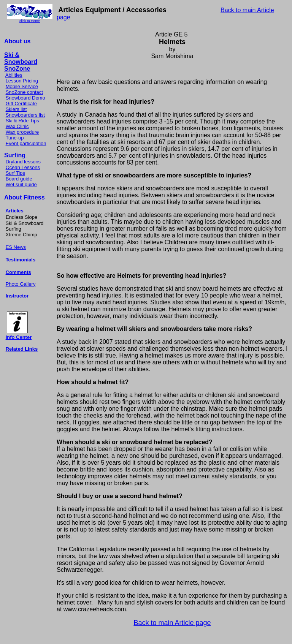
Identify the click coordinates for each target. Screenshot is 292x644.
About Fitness (25, 197)
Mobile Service (22, 86)
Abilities (14, 75)
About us (17, 41)
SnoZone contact (24, 92)
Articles (14, 211)
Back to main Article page (172, 623)
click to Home (30, 21)
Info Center (19, 337)
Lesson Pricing (22, 81)
